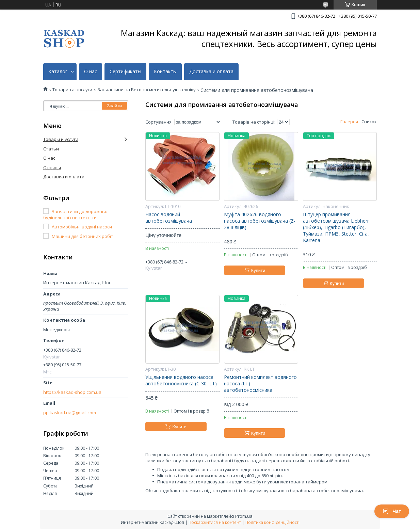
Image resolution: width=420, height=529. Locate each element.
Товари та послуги (72, 90)
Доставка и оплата (211, 71)
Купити (258, 270)
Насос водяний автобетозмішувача (169, 218)
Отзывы (52, 167)
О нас (91, 71)
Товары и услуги (61, 139)
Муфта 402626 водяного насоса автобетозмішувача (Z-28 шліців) (260, 221)
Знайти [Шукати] (114, 106)
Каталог (58, 71)
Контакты (165, 71)
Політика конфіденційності (272, 522)
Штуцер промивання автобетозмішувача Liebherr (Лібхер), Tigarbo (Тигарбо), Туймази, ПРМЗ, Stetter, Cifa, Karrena (336, 227)
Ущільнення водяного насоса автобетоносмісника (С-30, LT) (181, 380)
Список (369, 122)
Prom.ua (244, 516)
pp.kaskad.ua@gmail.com (70, 413)
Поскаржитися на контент (215, 522)
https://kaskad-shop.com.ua (72, 392)
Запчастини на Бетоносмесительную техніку (147, 90)
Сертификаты (125, 71)
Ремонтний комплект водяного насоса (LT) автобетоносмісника (260, 384)
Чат (392, 511)
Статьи (51, 149)
